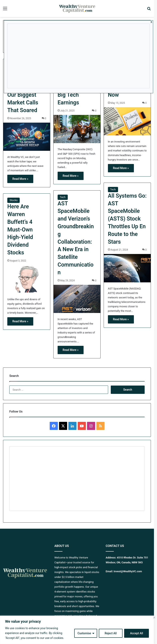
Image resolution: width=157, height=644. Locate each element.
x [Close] (151, 22)
